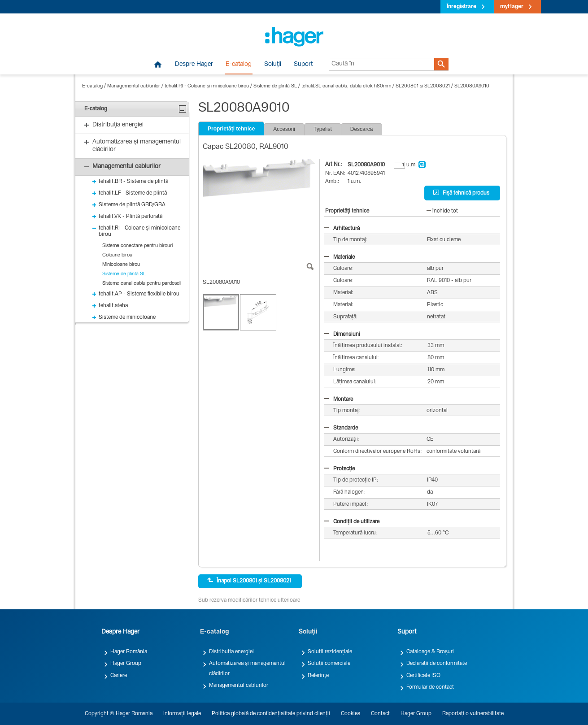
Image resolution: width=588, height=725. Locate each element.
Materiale (340, 257)
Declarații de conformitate (437, 664)
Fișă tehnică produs (461, 193)
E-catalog (239, 65)
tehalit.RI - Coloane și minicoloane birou (207, 86)
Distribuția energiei (231, 652)
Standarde (341, 428)
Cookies (351, 714)
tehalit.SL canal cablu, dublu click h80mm (346, 86)
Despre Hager (194, 65)
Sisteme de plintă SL (275, 86)
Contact (380, 714)
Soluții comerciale (329, 664)
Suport (303, 65)
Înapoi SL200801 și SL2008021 (249, 581)
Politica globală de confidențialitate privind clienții (271, 714)
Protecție (340, 469)
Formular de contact (430, 687)
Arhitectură (342, 229)
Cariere (119, 676)
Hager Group (126, 664)
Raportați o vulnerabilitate (473, 714)
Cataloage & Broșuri (430, 652)
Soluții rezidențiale (330, 652)
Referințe (318, 676)
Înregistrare (462, 7)
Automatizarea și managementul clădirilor (247, 669)
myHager (512, 7)
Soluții (273, 65)
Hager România (129, 652)
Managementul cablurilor (134, 86)
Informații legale (182, 714)
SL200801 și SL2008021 (423, 86)
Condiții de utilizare (352, 522)
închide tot (442, 211)
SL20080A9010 (472, 86)
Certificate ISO (423, 676)
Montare (339, 399)
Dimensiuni (342, 334)
